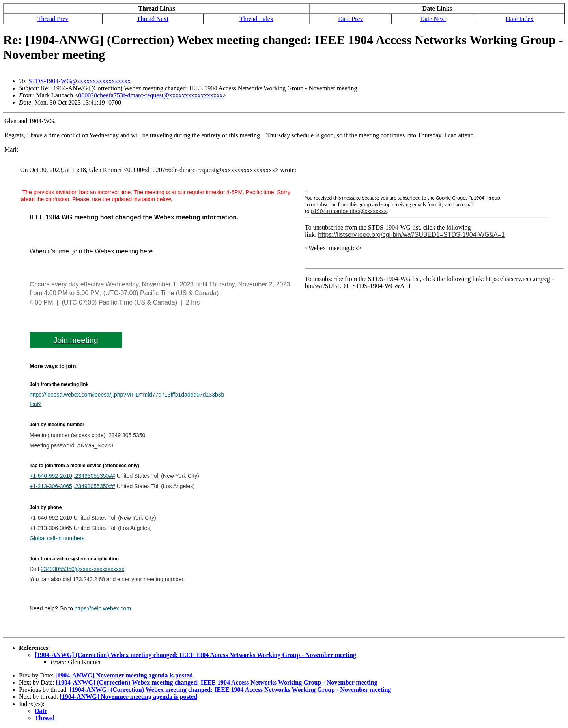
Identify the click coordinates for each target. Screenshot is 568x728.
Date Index (520, 19)
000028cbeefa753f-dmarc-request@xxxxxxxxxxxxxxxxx (150, 95)
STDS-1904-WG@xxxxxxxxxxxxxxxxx (79, 81)
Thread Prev (53, 19)
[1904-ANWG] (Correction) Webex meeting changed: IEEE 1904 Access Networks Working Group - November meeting (195, 655)
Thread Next (153, 19)
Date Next (433, 19)
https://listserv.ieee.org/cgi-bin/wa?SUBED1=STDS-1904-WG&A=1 (411, 235)
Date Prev (351, 19)
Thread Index (256, 19)
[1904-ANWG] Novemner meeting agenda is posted (124, 675)
